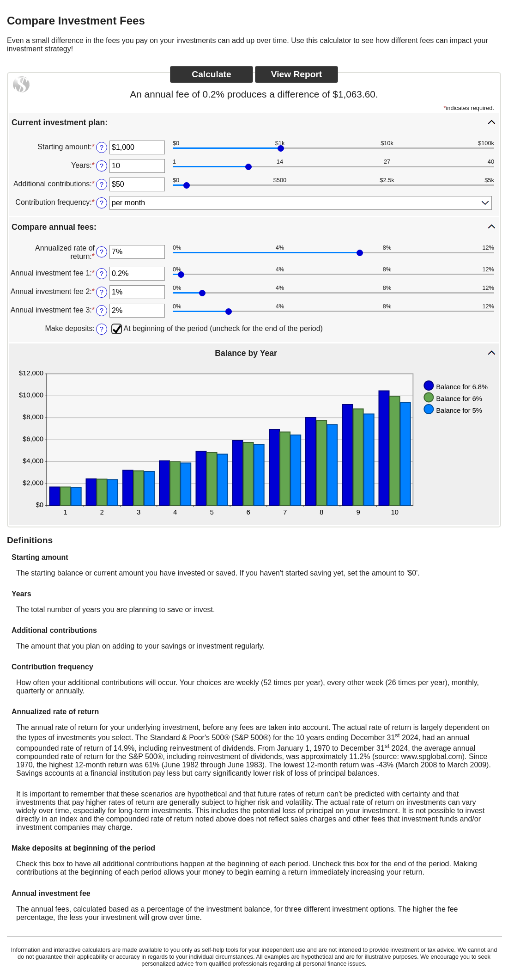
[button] (254, 122)
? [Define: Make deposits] (102, 329)
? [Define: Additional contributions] (102, 184)
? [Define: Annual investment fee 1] (102, 274)
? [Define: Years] (102, 166)
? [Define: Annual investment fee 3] (102, 311)
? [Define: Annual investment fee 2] (102, 292)
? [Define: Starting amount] (102, 147)
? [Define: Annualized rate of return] (102, 252)
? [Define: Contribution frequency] (102, 203)
